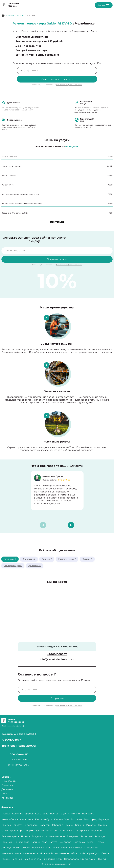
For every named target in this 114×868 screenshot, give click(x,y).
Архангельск (68, 831)
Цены (5, 794)
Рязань (6, 859)
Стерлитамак (88, 859)
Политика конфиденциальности (57, 864)
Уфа (67, 819)
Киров (54, 831)
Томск (70, 825)
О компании (9, 781)
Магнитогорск (21, 848)
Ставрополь (71, 859)
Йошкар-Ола (21, 842)
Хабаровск (58, 825)
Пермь (30, 831)
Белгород (97, 831)
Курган (91, 842)
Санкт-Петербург (23, 814)
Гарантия (7, 785)
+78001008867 (57, 654)
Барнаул (104, 819)
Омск (5, 831)
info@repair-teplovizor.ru (57, 659)
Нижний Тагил (49, 853)
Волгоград (90, 819)
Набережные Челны (73, 848)
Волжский (87, 836)
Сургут (102, 859)
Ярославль (31, 825)
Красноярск (17, 831)
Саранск (17, 859)
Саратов (45, 825)
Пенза (105, 853)
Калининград (39, 842)
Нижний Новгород (83, 814)
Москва (6, 814)
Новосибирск (10, 819)
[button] (71, 525)
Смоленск (49, 859)
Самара (102, 825)
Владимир (73, 836)
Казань (58, 819)
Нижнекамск (31, 853)
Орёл (82, 853)
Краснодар (42, 814)
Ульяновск (42, 831)
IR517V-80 (31, 15)
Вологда (100, 836)
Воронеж (76, 819)
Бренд (6, 777)
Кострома (79, 842)
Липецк (6, 848)
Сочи (59, 859)
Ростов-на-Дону (60, 814)
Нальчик (92, 848)
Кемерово (65, 842)
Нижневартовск (11, 853)
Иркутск (91, 825)
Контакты (7, 798)
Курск (100, 842)
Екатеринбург (44, 819)
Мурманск (53, 848)
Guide (20, 15)
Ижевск (6, 825)
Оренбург (93, 853)
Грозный (7, 842)
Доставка (7, 789)
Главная (10, 15)
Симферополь (32, 859)
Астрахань (83, 831)
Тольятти (18, 825)
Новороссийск (68, 853)
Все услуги (57, 222)
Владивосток (40, 836)
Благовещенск (10, 836)
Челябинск (27, 819)
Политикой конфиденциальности (69, 85)
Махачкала (38, 848)
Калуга (53, 842)
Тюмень (80, 825)
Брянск (26, 836)
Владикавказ (57, 836)
